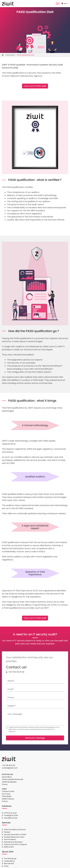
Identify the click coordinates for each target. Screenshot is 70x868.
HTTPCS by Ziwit (9, 813)
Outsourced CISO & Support (14, 844)
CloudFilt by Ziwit (10, 818)
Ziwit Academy (9, 839)
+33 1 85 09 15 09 (16, 672)
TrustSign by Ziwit (10, 815)
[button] (66, 3)
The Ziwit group (9, 859)
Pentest (6, 832)
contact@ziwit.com (10, 768)
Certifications (8, 861)
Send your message (35, 738)
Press (5, 866)
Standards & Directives (12, 842)
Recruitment (8, 863)
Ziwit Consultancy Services (14, 829)
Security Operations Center (14, 834)
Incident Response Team (13, 837)
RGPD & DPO (8, 847)
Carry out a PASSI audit (35, 86)
